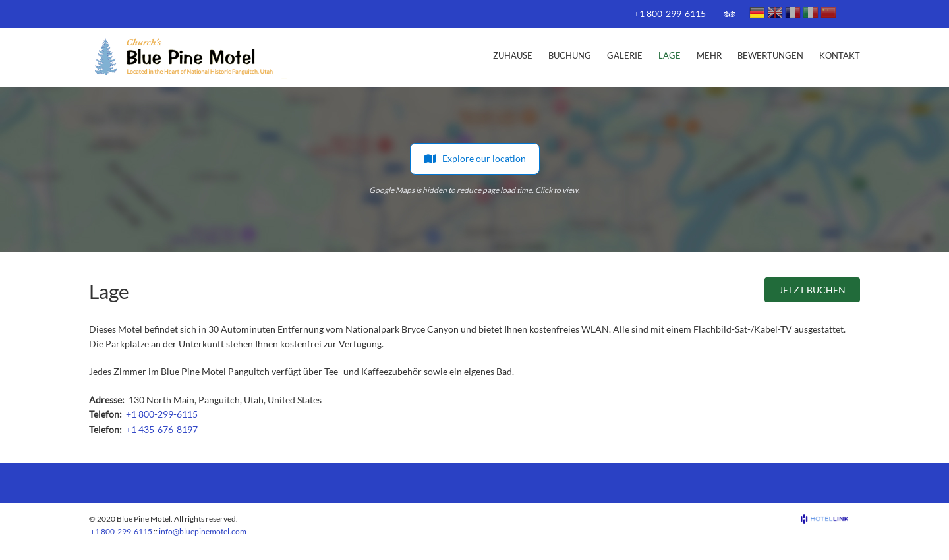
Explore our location (475, 159)
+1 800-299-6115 (670, 14)
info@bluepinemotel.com (203, 531)
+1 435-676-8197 (162, 429)
